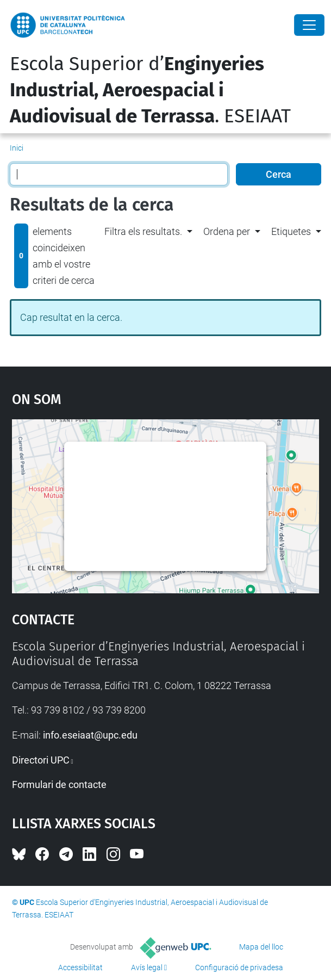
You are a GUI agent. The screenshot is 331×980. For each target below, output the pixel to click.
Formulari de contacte (59, 784)
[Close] (309, 25)
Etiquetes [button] (291, 231)
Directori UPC (41, 760)
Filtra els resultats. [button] (143, 231)
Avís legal (147, 967)
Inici (17, 148)
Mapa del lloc (261, 947)
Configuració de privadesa (239, 967)
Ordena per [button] (227, 231)
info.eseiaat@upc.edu (90, 735)
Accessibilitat (80, 967)
